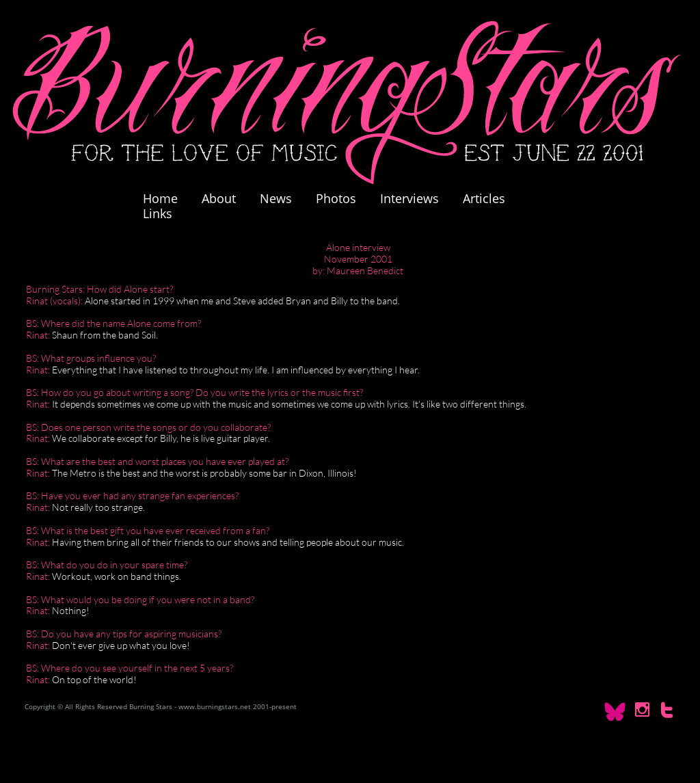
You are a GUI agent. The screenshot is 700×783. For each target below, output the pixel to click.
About (219, 198)
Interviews (409, 198)
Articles (484, 198)
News (276, 198)
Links (158, 213)
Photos (343, 198)
